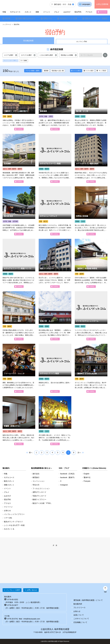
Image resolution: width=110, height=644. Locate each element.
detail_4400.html (55, 421)
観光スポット (9, 481)
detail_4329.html (55, 263)
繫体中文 (87, 477)
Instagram (64, 485)
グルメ (57, 12)
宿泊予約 (78, 12)
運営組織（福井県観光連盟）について (88, 600)
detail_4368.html (55, 368)
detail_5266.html (91, 368)
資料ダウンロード (39, 492)
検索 (105, 56)
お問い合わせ (32, 590)
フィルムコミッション (41, 488)
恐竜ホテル (48, 18)
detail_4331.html (19, 158)
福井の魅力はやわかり (27, 18)
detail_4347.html (91, 158)
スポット (28, 12)
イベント (47, 12)
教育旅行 (36, 477)
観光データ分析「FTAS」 (42, 503)
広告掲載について (80, 622)
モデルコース (15, 12)
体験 (37, 12)
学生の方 (36, 485)
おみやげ (67, 12)
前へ (31, 453)
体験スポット (9, 485)
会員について (79, 615)
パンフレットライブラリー (14, 514)
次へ (79, 453)
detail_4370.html (19, 263)
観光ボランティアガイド (13, 522)
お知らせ (7, 511)
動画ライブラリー (39, 500)
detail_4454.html (55, 211)
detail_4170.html (55, 316)
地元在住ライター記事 (69, 18)
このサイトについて (81, 619)
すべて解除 (24, 61)
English (86, 474)
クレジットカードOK (10, 61)
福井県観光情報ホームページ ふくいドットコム (15, 4)
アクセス (89, 12)
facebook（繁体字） (68, 477)
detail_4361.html (91, 316)
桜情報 (8, 18)
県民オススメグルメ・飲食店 (96, 18)
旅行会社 (36, 474)
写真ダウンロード (39, 496)
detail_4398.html (91, 211)
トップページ (7, 24)
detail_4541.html (19, 368)
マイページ (103, 12)
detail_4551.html (19, 316)
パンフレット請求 (13, 590)
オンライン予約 (82, 42)
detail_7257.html (19, 421)
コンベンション (39, 481)
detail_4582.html (19, 106)
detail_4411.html (55, 106)
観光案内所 (78, 604)
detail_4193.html (91, 106)
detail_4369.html (55, 158)
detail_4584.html (91, 263)
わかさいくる (9, 529)
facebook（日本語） (68, 474)
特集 (4, 12)
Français (87, 481)
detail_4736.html (19, 211)
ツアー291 (8, 518)
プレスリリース (79, 608)
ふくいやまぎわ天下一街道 (14, 525)
